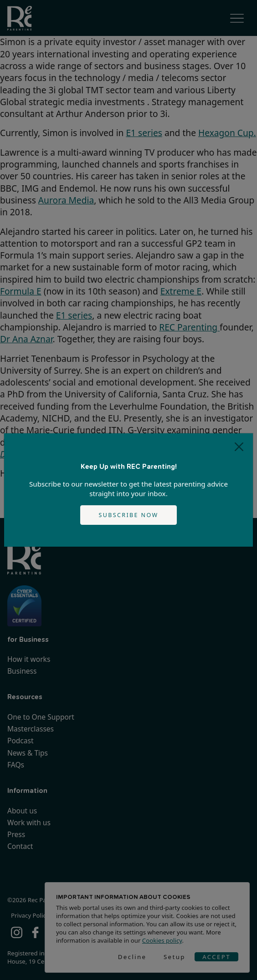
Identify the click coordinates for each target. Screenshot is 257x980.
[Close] (239, 447)
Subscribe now (129, 515)
